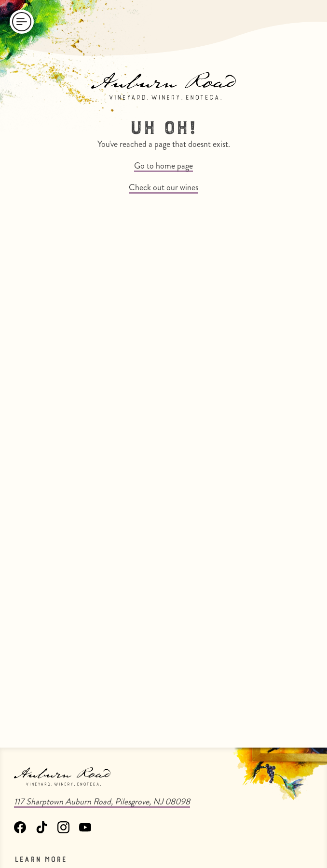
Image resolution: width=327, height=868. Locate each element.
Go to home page (163, 166)
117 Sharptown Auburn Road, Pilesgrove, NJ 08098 (102, 802)
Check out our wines (163, 187)
